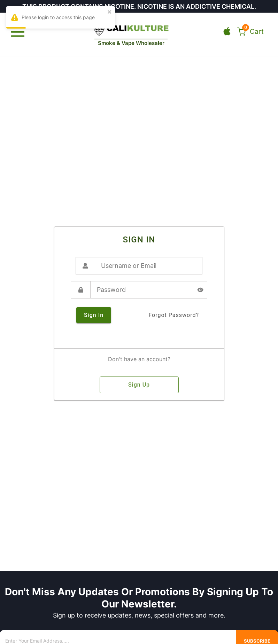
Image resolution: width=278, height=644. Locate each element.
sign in (94, 315)
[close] (110, 12)
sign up (139, 385)
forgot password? (174, 315)
